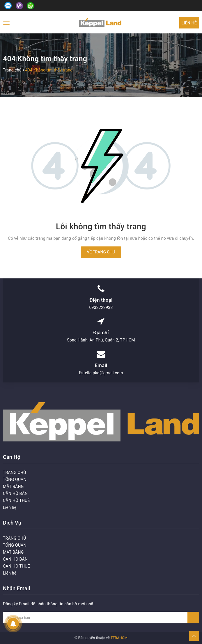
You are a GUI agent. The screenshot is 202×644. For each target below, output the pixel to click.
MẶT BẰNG (13, 486)
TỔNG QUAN (15, 480)
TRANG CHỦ (15, 473)
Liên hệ (189, 23)
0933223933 (101, 307)
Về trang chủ (101, 252)
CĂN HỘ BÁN (15, 493)
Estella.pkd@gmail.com (101, 373)
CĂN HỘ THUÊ (16, 500)
